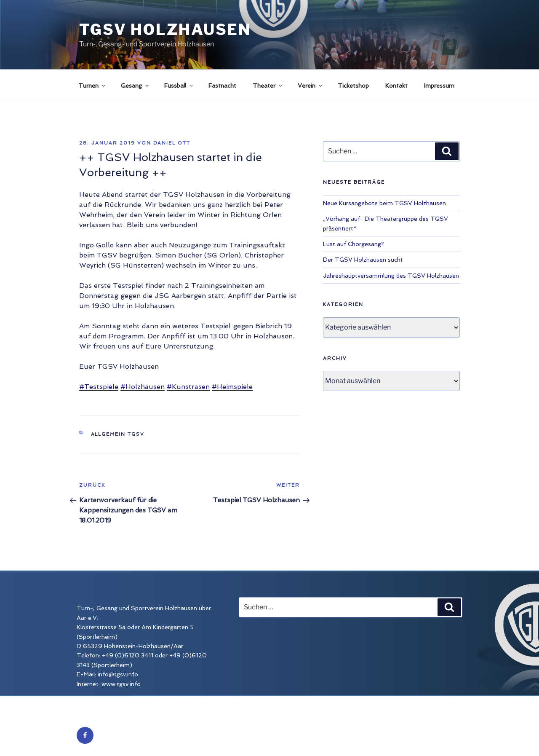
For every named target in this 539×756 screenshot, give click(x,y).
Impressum (439, 86)
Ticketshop (353, 86)
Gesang (135, 86)
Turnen (92, 86)
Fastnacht (222, 86)
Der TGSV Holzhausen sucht (363, 260)
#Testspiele (99, 387)
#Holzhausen (143, 387)
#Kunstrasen (188, 387)
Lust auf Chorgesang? (354, 244)
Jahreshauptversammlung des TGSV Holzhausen (391, 276)
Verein (311, 86)
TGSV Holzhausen (165, 29)
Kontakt (396, 86)
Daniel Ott (172, 143)
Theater (268, 86)
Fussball (179, 86)
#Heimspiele (232, 387)
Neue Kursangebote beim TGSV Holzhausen (384, 203)
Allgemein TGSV (118, 434)
